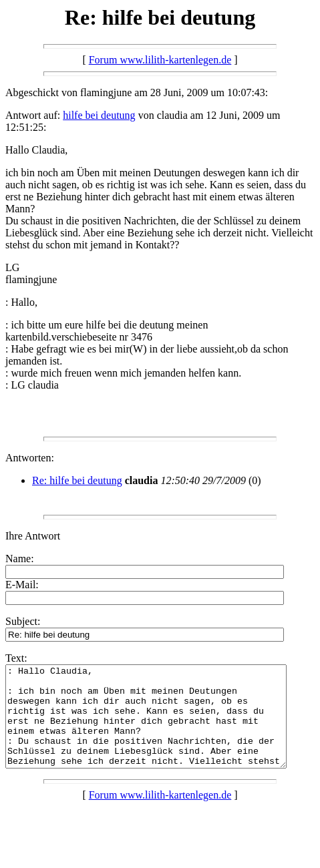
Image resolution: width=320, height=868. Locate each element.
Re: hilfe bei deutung (77, 480)
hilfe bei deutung (99, 115)
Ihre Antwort (33, 536)
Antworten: (30, 458)
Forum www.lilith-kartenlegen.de (160, 60)
